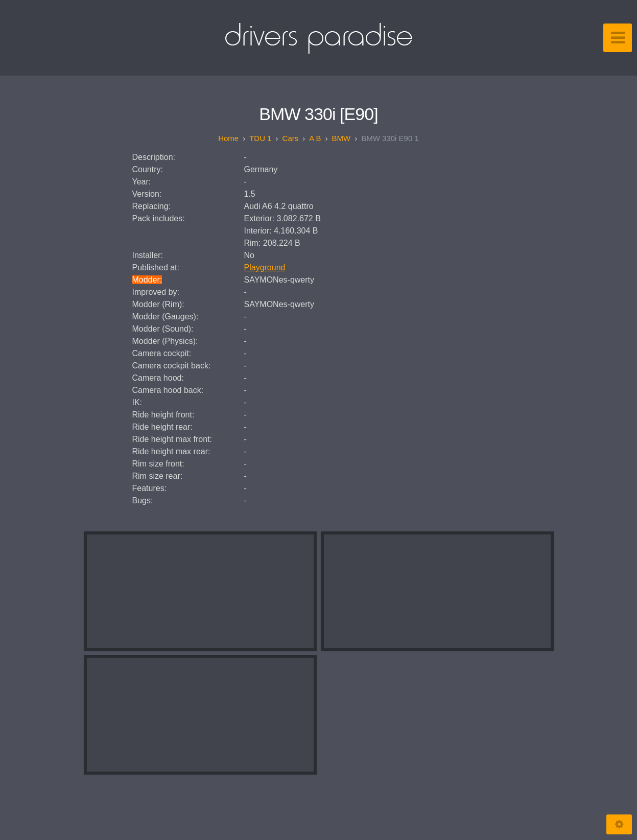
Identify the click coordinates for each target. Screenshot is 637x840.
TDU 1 (260, 138)
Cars (291, 138)
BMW (341, 138)
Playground (265, 267)
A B (315, 138)
